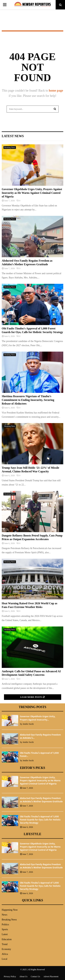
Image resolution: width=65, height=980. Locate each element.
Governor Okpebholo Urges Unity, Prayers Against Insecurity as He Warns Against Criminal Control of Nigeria (32, 193)
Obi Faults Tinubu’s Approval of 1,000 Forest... (39, 754)
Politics (5, 925)
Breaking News (10, 147)
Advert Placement (51, 977)
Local (5, 959)
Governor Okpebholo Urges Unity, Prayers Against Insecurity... (38, 718)
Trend (5, 944)
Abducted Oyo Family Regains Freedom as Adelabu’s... (40, 736)
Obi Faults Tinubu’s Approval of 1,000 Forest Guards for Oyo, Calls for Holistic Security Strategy (40, 820)
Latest (5, 934)
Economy (6, 949)
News (5, 915)
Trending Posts (32, 707)
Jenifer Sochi (28, 724)
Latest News (13, 136)
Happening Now (10, 910)
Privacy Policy (10, 977)
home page (56, 91)
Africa (5, 954)
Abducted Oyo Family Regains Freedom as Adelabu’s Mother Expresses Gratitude (41, 800)
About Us (23, 977)
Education (7, 939)
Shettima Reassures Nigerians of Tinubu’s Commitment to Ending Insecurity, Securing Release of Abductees (28, 400)
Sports (5, 929)
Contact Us (36, 977)
